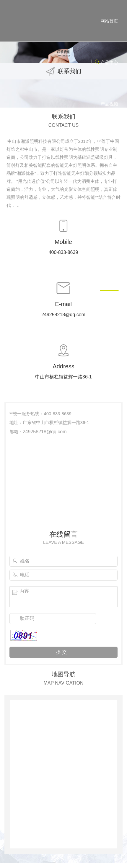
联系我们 (109, 270)
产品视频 (109, 104)
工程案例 (109, 187)
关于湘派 (109, 145)
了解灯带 (109, 228)
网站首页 (109, 21)
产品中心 (109, 62)
